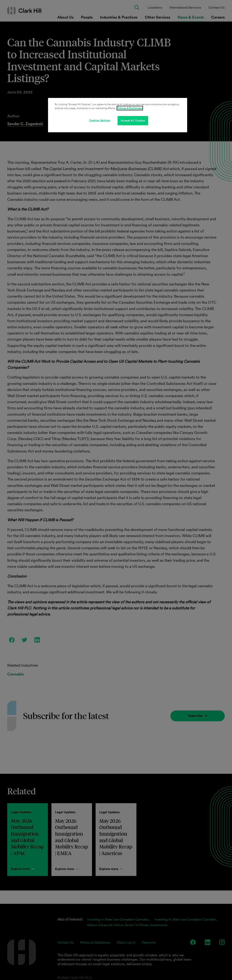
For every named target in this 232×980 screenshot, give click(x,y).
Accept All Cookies (133, 121)
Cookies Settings (100, 120)
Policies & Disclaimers (130, 108)
